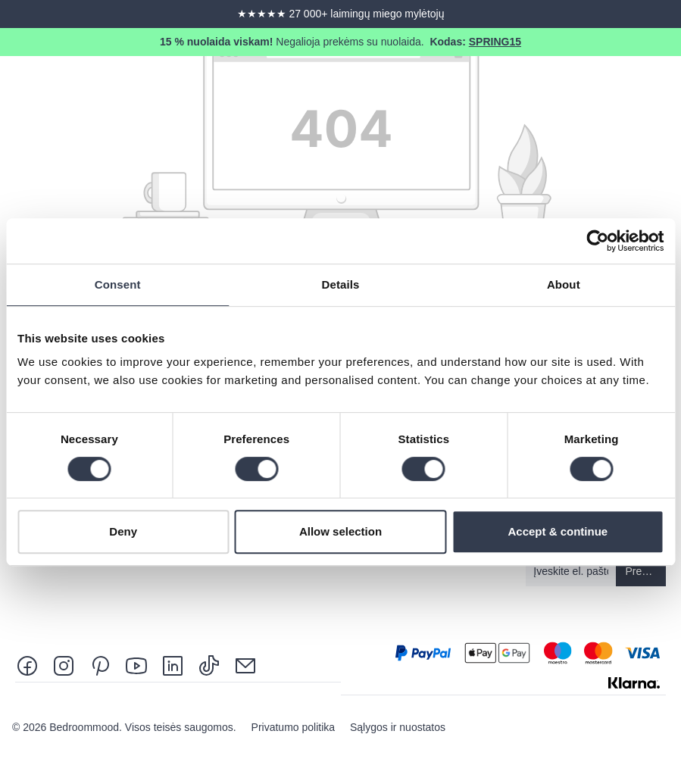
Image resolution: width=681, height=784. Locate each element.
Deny (123, 531)
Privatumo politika (295, 727)
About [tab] (564, 284)
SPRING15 (495, 42)
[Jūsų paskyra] (575, 85)
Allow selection (340, 531)
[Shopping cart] (617, 85)
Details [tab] (341, 284)
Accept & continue (558, 531)
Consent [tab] (118, 284)
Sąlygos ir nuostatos (398, 727)
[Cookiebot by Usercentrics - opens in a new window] (597, 241)
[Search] (533, 85)
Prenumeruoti (646, 571)
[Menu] (660, 85)
